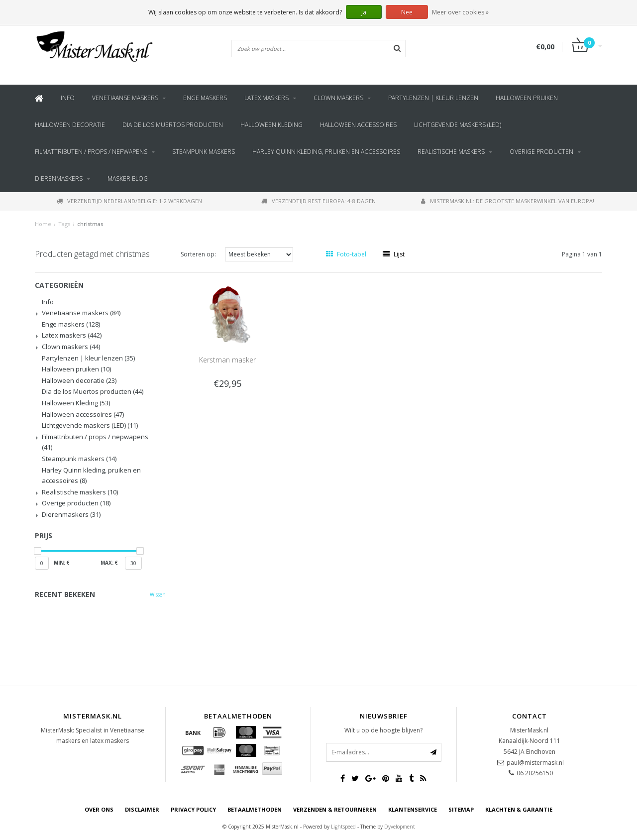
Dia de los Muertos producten (173, 125)
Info (68, 98)
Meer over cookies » (460, 12)
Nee (407, 12)
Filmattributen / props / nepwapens (91, 152)
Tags (64, 224)
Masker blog (128, 179)
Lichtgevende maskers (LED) (458, 125)
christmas (90, 224)
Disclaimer (142, 809)
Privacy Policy (193, 809)
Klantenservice (413, 809)
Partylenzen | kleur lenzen (433, 98)
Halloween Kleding (271, 125)
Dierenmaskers (59, 179)
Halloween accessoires (358, 125)
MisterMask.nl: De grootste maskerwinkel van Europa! (508, 201)
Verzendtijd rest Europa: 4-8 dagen (318, 201)
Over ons (99, 809)
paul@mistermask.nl (535, 763)
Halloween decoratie (70, 125)
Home (43, 224)
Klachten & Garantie (519, 809)
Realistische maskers (451, 152)
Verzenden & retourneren (335, 809)
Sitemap (461, 809)
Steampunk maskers (204, 152)
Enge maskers (205, 98)
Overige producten (541, 152)
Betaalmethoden (255, 809)
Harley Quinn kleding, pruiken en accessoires (326, 152)
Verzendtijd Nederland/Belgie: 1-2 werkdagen (129, 201)
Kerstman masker (227, 360)
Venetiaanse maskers (125, 98)
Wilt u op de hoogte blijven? (383, 730)
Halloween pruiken (527, 98)
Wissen (158, 595)
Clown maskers (338, 98)
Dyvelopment (400, 827)
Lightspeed (343, 827)
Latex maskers (266, 98)
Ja (364, 12)
